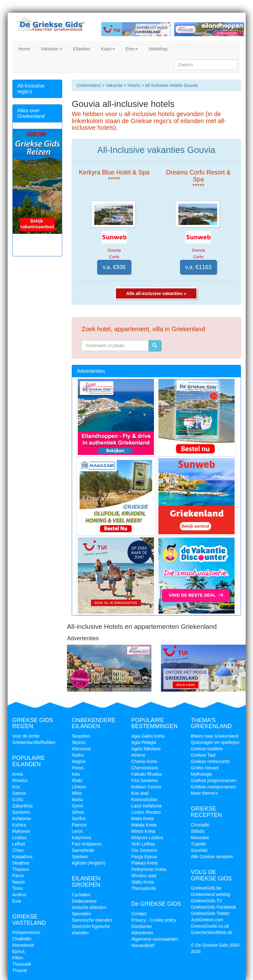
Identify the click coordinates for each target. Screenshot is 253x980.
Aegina (79, 761)
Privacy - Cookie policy (154, 920)
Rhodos (20, 780)
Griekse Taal (203, 755)
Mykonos (21, 831)
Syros (77, 806)
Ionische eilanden (89, 907)
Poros (78, 768)
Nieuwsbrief (143, 945)
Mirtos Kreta (143, 831)
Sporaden (81, 914)
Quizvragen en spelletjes (215, 742)
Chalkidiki (22, 939)
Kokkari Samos (146, 787)
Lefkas (19, 844)
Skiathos (21, 863)
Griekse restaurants (210, 761)
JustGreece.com (207, 920)
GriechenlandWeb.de (212, 932)
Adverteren (142, 933)
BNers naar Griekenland (215, 736)
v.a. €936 (114, 267)
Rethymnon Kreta (149, 869)
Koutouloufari (145, 799)
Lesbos (20, 838)
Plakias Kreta (144, 863)
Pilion (18, 958)
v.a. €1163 (199, 267)
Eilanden (81, 49)
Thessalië (22, 964)
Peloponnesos (27, 932)
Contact (139, 914)
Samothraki (83, 850)
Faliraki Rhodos (147, 774)
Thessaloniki (144, 888)
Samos (19, 793)
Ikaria (77, 799)
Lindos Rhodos (146, 812)
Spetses (80, 857)
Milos (77, 793)
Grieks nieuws (205, 768)
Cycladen (81, 895)
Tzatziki (198, 844)
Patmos (79, 825)
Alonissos (81, 749)
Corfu (18, 799)
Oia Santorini (144, 850)
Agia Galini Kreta (148, 736)
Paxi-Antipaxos (87, 844)
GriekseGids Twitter (210, 913)
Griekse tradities (207, 749)
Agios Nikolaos (146, 749)
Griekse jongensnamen (214, 780)
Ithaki (77, 780)
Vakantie (51, 49)
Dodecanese (84, 901)
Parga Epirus (144, 857)
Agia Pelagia (144, 742)
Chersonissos (145, 768)
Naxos (19, 882)
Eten (131, 49)
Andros (19, 895)
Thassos (21, 869)
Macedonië (23, 945)
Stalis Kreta (143, 882)
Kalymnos (81, 838)
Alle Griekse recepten (212, 857)
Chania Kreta (144, 761)
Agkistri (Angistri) (89, 863)
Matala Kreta (144, 825)
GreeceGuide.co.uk (210, 926)
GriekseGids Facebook (213, 907)
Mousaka (200, 838)
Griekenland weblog (210, 894)
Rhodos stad (144, 876)
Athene (138, 755)
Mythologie (202, 774)
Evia (17, 901)
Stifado (198, 831)
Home (24, 49)
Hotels (134, 85)
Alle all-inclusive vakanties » (156, 293)
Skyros (79, 742)
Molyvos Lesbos (147, 838)
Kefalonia (22, 819)
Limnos (79, 787)
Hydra (78, 755)
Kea (76, 774)
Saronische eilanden (92, 920)
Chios (18, 850)
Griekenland (89, 85)
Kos (16, 787)
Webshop (157, 49)
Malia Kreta (143, 819)
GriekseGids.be (206, 888)
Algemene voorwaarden (155, 939)
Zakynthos (23, 806)
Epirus (19, 951)
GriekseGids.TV (206, 901)
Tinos (18, 888)
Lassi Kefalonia (146, 806)
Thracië (20, 970)
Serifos (79, 819)
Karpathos (23, 857)
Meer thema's (204, 793)
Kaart (107, 49)
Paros (18, 876)
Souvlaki (199, 850)
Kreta (18, 774)
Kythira (19, 825)
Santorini (21, 812)
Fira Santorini (145, 780)
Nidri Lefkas (143, 844)
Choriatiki (200, 825)
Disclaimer (142, 926)
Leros (77, 831)
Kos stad (140, 793)
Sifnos (78, 812)
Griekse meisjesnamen (213, 787)
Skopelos (81, 736)
